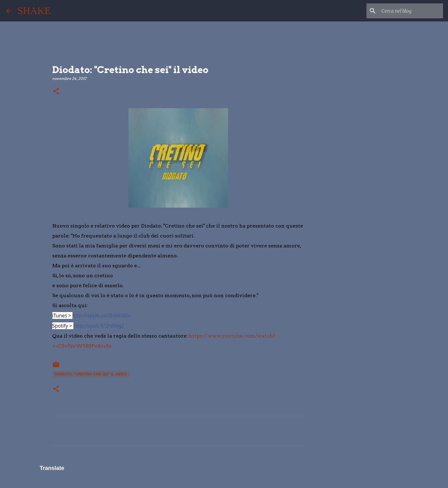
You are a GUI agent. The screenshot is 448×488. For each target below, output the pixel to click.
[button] (56, 92)
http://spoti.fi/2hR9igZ (99, 326)
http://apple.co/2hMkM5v (102, 315)
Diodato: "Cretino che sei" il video (91, 374)
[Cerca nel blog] (410, 11)
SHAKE (34, 11)
